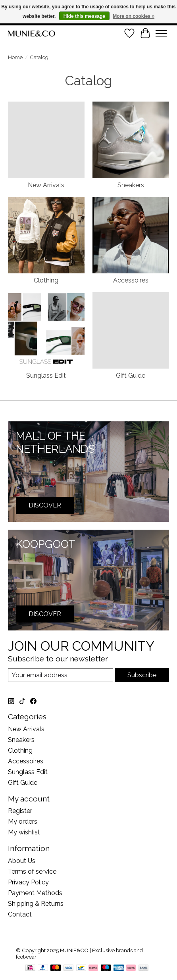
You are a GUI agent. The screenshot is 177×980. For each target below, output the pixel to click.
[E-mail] (61, 675)
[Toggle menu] (161, 33)
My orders (23, 821)
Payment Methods (35, 893)
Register (20, 811)
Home (15, 57)
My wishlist (24, 832)
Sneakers (131, 185)
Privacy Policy (28, 882)
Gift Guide (131, 376)
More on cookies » (134, 16)
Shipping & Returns (36, 904)
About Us (22, 861)
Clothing (46, 280)
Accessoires (131, 280)
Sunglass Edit (46, 376)
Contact (20, 914)
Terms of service (32, 871)
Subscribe (142, 675)
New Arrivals (46, 185)
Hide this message (84, 16)
